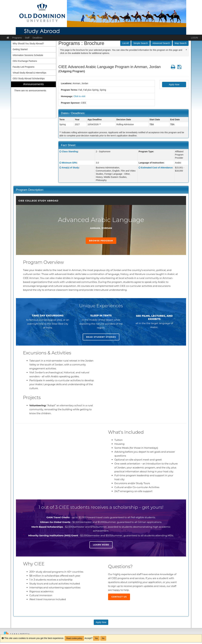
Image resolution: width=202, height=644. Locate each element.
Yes (96, 638)
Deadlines (37, 38)
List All (125, 43)
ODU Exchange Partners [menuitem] (25, 61)
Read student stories (101, 337)
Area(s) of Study (70, 168)
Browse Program (101, 241)
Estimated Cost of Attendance (157, 168)
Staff (27, 38)
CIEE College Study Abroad (38, 201)
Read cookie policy (74, 638)
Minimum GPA (69, 163)
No (103, 638)
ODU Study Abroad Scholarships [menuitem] (29, 79)
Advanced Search (161, 43)
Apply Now (174, 85)
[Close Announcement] (186, 50)
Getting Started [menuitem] (20, 49)
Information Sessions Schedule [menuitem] (28, 55)
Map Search (181, 43)
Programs (17, 38)
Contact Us (119, 597)
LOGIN (194, 38)
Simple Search (141, 43)
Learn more (101, 545)
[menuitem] (33, 100)
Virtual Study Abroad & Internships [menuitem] (29, 73)
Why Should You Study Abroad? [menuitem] (28, 44)
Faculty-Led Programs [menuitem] (24, 67)
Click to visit (79, 96)
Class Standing (70, 152)
